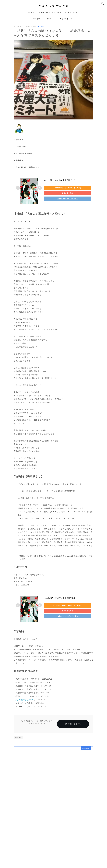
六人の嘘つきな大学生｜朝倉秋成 (59, 184)
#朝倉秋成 (18, 747)
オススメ (50, 23)
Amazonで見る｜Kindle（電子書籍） (59, 192)
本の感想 (37, 23)
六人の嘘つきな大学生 (25, 703)
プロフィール (7, 863)
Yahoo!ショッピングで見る (59, 202)
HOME (6, 856)
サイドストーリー (67, 23)
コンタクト (19, 863)
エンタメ (42, 30)
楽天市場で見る (59, 197)
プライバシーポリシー (34, 863)
